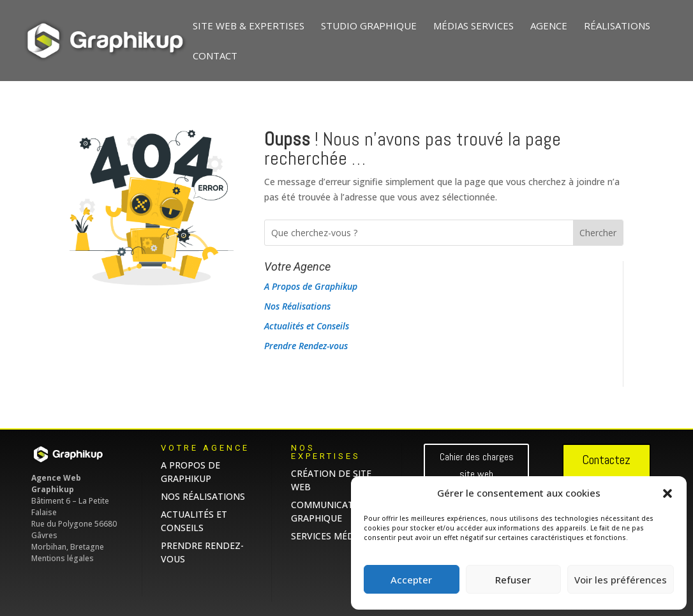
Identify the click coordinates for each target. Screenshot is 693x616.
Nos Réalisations (297, 306)
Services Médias (329, 536)
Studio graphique (369, 26)
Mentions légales (63, 558)
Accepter (411, 580)
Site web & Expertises (249, 26)
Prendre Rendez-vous (306, 346)
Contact (215, 56)
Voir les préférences (621, 580)
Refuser (513, 580)
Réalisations (617, 26)
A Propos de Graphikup (311, 286)
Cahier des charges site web (477, 465)
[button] (667, 493)
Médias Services (473, 26)
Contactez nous (606, 470)
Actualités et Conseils (307, 326)
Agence (549, 26)
